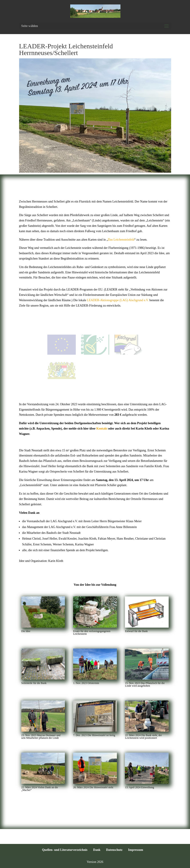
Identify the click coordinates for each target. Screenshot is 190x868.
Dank (97, 850)
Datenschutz (114, 850)
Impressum (136, 850)
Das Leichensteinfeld (121, 240)
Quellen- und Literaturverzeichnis (65, 850)
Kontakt (102, 429)
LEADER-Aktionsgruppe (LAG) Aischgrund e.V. (118, 300)
